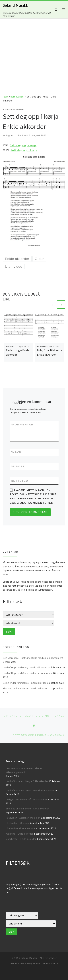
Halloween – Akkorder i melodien (23, 818)
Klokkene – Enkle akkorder (19, 834)
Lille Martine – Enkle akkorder (21, 828)
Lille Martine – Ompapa (18, 823)
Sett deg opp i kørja (23, 145)
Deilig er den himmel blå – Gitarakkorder (24, 683)
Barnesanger (17, 97)
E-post (18, 466)
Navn (16, 452)
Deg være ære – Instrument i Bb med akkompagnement (33, 658)
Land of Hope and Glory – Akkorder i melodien (28, 673)
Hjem (6, 97)
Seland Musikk (29, 958)
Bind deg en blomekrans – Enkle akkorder (25, 688)
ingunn (10, 135)
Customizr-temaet (50, 963)
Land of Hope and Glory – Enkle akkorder (25, 667)
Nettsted (20, 481)
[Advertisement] (34, 54)
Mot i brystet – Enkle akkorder (21, 839)
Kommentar (22, 424)
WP (23, 963)
